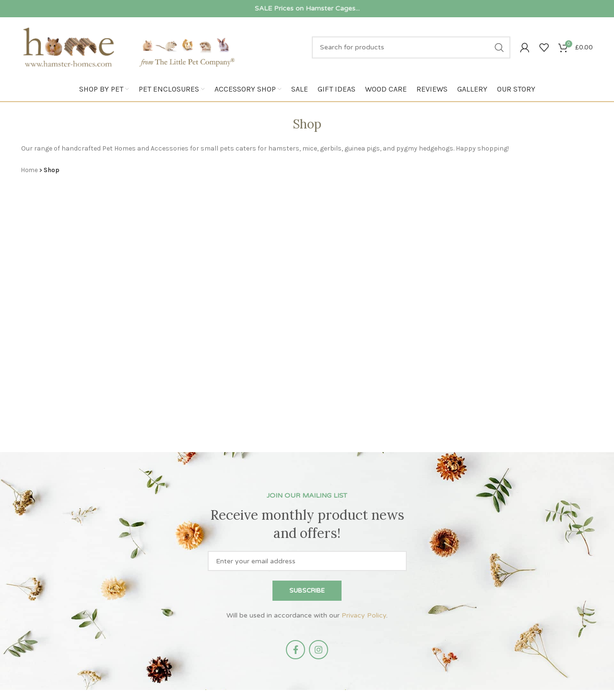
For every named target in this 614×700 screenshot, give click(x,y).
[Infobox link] (307, 9)
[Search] (411, 47)
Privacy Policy (364, 615)
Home (30, 170)
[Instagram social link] (319, 650)
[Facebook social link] (295, 650)
